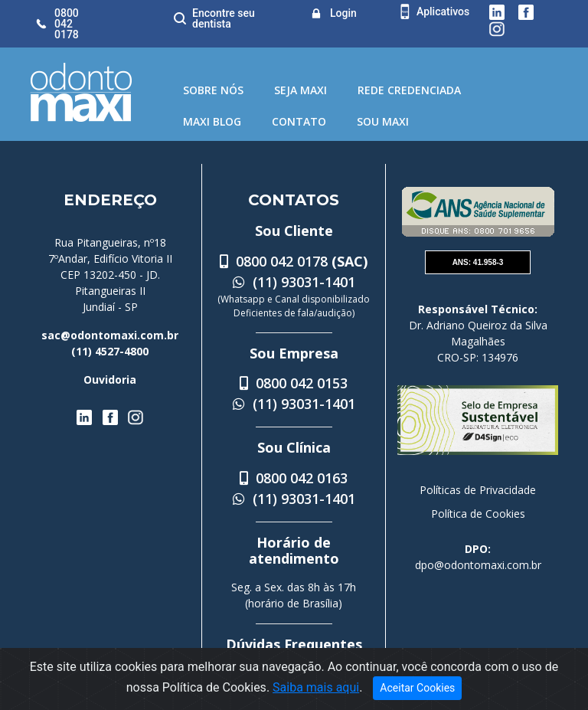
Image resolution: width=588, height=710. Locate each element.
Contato (299, 121)
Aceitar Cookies (417, 688)
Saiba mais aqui (316, 687)
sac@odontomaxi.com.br (110, 335)
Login (343, 13)
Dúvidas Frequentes (294, 644)
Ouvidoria (110, 380)
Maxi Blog (212, 121)
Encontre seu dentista (224, 18)
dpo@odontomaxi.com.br (478, 565)
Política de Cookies (478, 514)
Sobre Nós (213, 90)
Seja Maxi (301, 90)
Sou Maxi (383, 121)
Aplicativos (443, 11)
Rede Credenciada (409, 90)
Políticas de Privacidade (478, 490)
